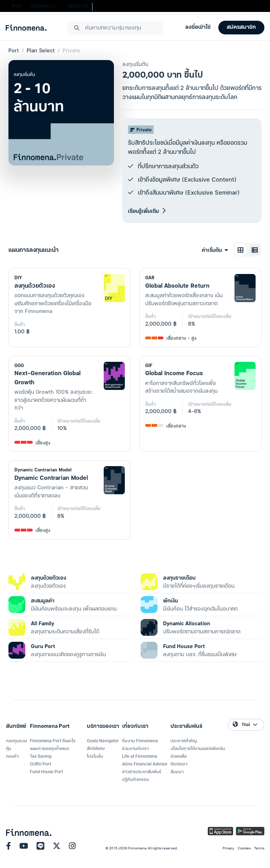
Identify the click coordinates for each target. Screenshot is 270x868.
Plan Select (41, 50)
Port (14, 50)
